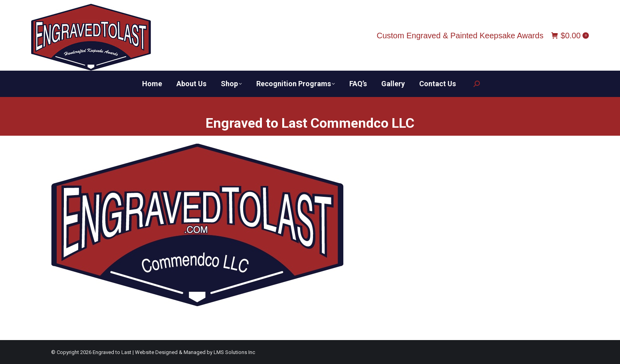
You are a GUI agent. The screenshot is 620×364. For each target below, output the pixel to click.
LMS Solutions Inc (234, 352)
